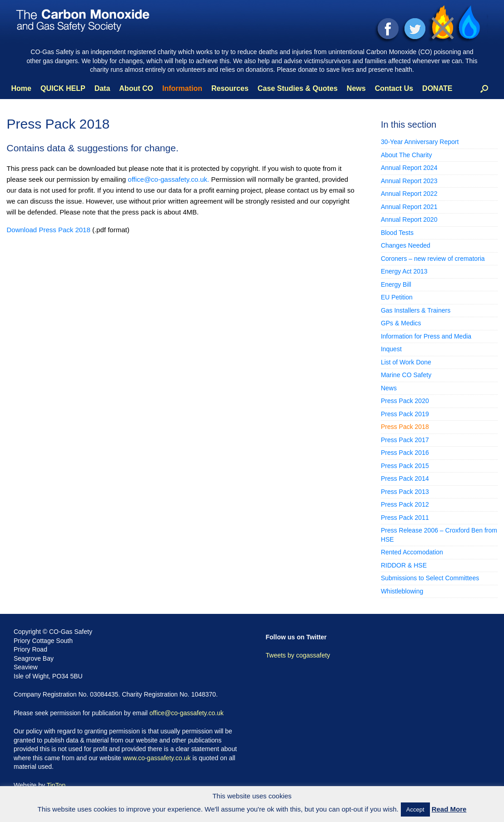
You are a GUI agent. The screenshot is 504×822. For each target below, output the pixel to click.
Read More (449, 809)
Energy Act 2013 (404, 271)
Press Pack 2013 (405, 492)
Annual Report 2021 (409, 207)
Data (102, 88)
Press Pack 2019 (405, 414)
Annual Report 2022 (409, 194)
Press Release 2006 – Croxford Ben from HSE (439, 535)
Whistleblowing (402, 591)
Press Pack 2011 (405, 518)
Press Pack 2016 (405, 453)
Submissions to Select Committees (430, 578)
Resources (230, 88)
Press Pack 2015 (405, 466)
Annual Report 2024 (409, 168)
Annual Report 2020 (409, 219)
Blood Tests (397, 233)
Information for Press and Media (426, 336)
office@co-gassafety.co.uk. (169, 179)
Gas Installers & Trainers (416, 310)
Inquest (391, 349)
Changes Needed (406, 245)
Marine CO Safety (406, 375)
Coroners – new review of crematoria (433, 259)
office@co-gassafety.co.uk (187, 713)
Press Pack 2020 (405, 401)
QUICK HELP (63, 88)
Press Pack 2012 (405, 504)
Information (182, 88)
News (356, 88)
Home (21, 88)
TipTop (56, 785)
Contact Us (394, 88)
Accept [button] (415, 810)
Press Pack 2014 (405, 478)
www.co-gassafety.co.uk (157, 758)
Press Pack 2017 (405, 440)
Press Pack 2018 (405, 427)
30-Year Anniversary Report (420, 142)
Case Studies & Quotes (298, 88)
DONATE (437, 88)
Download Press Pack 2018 (49, 230)
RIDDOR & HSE (404, 565)
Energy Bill (396, 284)
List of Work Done (406, 362)
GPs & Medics (401, 323)
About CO (136, 88)
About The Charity (407, 155)
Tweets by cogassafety (298, 655)
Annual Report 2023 (409, 181)
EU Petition (397, 297)
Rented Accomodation (412, 552)
